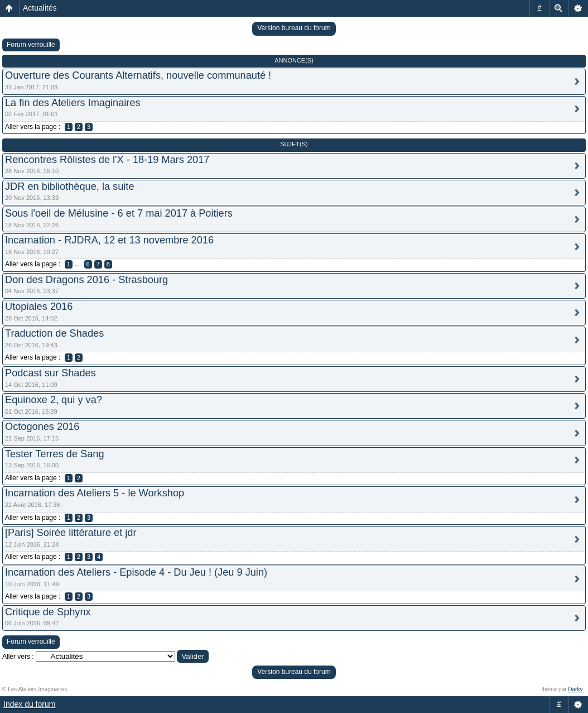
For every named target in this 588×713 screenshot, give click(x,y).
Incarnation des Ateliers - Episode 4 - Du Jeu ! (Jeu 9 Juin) (136, 572)
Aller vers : (18, 657)
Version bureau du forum (294, 28)
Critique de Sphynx (48, 612)
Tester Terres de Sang (55, 454)
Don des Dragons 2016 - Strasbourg (86, 280)
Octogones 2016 (42, 427)
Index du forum (29, 704)
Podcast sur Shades (50, 373)
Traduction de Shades (54, 333)
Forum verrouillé (31, 45)
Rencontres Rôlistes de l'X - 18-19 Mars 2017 (107, 160)
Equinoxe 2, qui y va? (54, 400)
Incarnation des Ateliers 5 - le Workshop (95, 493)
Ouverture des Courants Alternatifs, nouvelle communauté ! (138, 75)
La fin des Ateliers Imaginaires (73, 103)
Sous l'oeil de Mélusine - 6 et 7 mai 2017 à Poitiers (119, 213)
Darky (576, 689)
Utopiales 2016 (39, 307)
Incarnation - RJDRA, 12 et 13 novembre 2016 (109, 240)
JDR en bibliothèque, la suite (70, 186)
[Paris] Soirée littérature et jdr (71, 533)
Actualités (40, 8)
